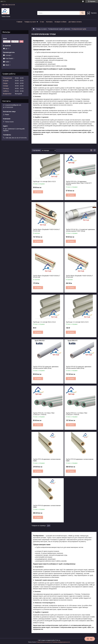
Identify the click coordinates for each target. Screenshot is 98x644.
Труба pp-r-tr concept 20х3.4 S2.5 (44, 182)
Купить (39, 192)
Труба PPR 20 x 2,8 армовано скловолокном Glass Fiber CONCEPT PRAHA (79, 183)
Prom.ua (58, 640)
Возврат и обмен (60, 22)
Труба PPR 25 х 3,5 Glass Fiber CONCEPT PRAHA (44, 414)
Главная (19, 22)
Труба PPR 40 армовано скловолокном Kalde (47, 460)
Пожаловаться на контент (44, 642)
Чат (90, 639)
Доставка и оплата (75, 22)
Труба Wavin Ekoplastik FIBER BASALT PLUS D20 (47, 230)
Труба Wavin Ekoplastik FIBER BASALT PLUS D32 (79, 276)
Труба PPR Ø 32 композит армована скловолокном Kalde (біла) (78, 367)
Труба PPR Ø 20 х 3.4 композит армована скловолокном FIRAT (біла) (80, 230)
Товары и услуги (30, 22)
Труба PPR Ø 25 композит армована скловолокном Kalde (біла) (46, 367)
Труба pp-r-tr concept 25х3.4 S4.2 (44, 322)
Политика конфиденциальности (61, 642)
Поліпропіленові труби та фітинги (59, 29)
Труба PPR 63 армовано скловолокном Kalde (47, 506)
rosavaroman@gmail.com (13, 105)
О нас (42, 22)
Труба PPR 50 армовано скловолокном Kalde (80, 460)
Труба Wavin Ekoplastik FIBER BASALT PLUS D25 (47, 276)
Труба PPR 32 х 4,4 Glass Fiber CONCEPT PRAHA (77, 414)
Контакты (49, 22)
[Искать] (82, 13)
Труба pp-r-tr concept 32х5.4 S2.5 (77, 322)
